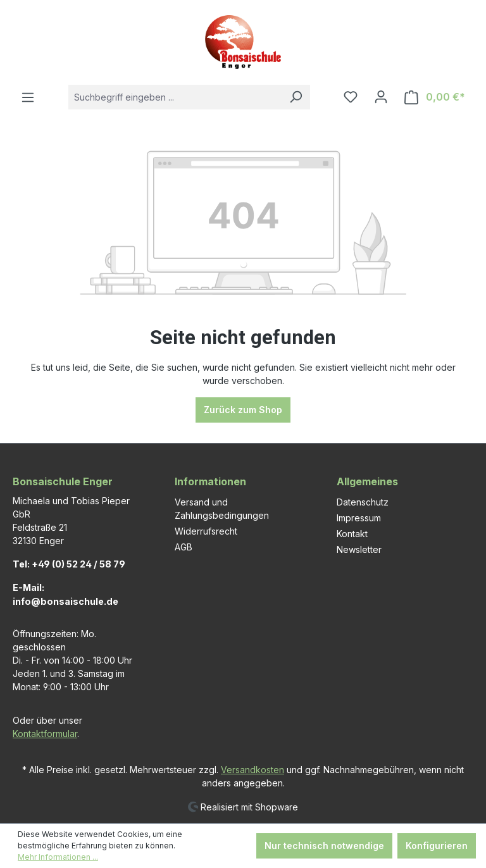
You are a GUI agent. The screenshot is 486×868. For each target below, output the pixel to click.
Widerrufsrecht (206, 531)
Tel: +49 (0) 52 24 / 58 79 (69, 564)
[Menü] (28, 97)
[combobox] (175, 97)
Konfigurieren (437, 846)
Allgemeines (367, 481)
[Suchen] (296, 97)
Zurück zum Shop (243, 410)
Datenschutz (363, 502)
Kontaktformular (45, 734)
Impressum (359, 518)
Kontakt (352, 534)
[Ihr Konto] (381, 97)
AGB (184, 547)
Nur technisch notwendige (324, 846)
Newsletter (359, 549)
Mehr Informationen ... (58, 857)
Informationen (210, 481)
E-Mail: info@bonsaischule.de (65, 594)
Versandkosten (252, 770)
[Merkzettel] (351, 97)
